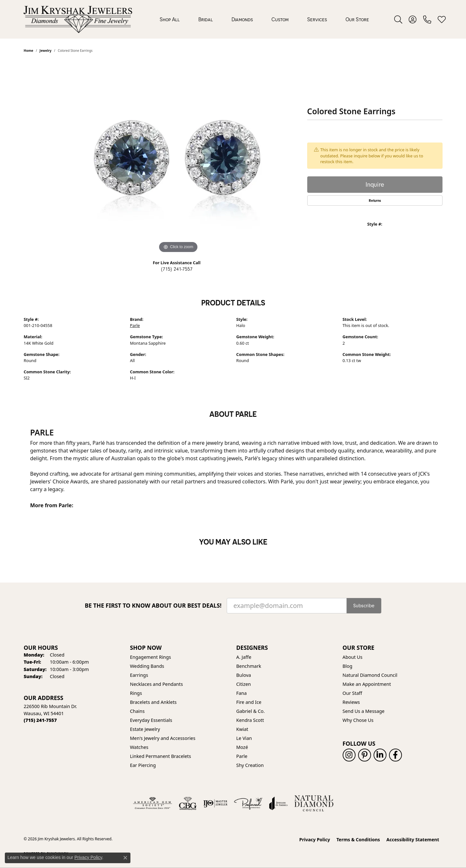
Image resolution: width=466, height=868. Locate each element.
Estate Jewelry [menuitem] (145, 729)
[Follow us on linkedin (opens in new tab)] (380, 755)
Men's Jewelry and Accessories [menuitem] (163, 738)
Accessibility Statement (413, 840)
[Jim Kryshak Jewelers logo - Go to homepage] (78, 19)
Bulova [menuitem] (244, 675)
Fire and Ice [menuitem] (249, 702)
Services (317, 19)
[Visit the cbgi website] (188, 803)
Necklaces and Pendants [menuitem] (157, 684)
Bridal (206, 19)
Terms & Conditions (358, 840)
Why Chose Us (358, 720)
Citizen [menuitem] (244, 684)
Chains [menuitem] (138, 711)
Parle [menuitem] (242, 756)
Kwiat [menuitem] (242, 729)
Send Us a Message (364, 711)
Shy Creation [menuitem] (250, 765)
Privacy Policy (314, 840)
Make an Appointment (367, 684)
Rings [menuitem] (136, 693)
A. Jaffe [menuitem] (244, 657)
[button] (398, 19)
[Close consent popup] (125, 858)
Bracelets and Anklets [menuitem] (153, 702)
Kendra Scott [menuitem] (250, 720)
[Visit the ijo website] (215, 803)
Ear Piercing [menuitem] (143, 765)
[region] (178, 158)
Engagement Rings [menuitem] (151, 657)
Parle (135, 325)
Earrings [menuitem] (139, 675)
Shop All (170, 19)
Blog (348, 666)
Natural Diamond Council (370, 675)
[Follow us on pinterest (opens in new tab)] (365, 755)
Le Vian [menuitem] (244, 738)
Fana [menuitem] (242, 693)
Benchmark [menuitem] (249, 666)
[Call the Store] (40, 720)
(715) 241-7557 (177, 269)
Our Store (357, 19)
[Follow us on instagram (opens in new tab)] (349, 755)
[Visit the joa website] (279, 803)
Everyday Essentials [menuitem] (151, 720)
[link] (427, 19)
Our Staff (352, 693)
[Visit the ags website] (152, 803)
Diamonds (242, 19)
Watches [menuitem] (139, 747)
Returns (375, 201)
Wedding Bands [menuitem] (147, 666)
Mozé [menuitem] (242, 747)
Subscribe (364, 606)
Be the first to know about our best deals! (153, 606)
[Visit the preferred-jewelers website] (248, 803)
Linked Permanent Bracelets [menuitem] (161, 756)
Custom (280, 19)
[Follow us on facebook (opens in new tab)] (395, 755)
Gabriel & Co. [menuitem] (251, 711)
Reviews (351, 702)
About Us (353, 657)
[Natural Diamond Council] (314, 803)
